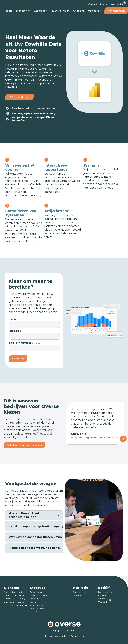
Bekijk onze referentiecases (24, 445)
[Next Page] (123, 439)
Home (9, 11)
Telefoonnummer (20, 343)
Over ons (79, 11)
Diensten (23, 11)
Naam (12, 319)
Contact (93, 4)
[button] (34, 515)
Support (104, 4)
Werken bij (117, 4)
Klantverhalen (61, 11)
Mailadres (15, 331)
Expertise (41, 11)
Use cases (94, 11)
